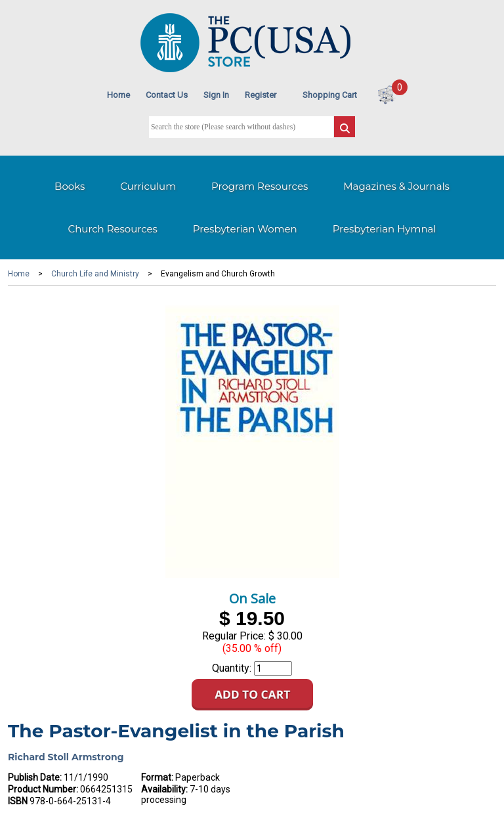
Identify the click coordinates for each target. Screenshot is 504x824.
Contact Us (167, 95)
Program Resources (260, 186)
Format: (157, 777)
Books (70, 186)
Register (261, 95)
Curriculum (148, 186)
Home (118, 95)
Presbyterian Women (245, 229)
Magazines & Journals (396, 186)
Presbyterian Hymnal (385, 229)
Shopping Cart (330, 95)
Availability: (164, 789)
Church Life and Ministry (95, 274)
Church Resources (113, 229)
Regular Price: (234, 636)
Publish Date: (35, 777)
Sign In (216, 95)
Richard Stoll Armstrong (66, 757)
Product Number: (43, 789)
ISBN (18, 801)
